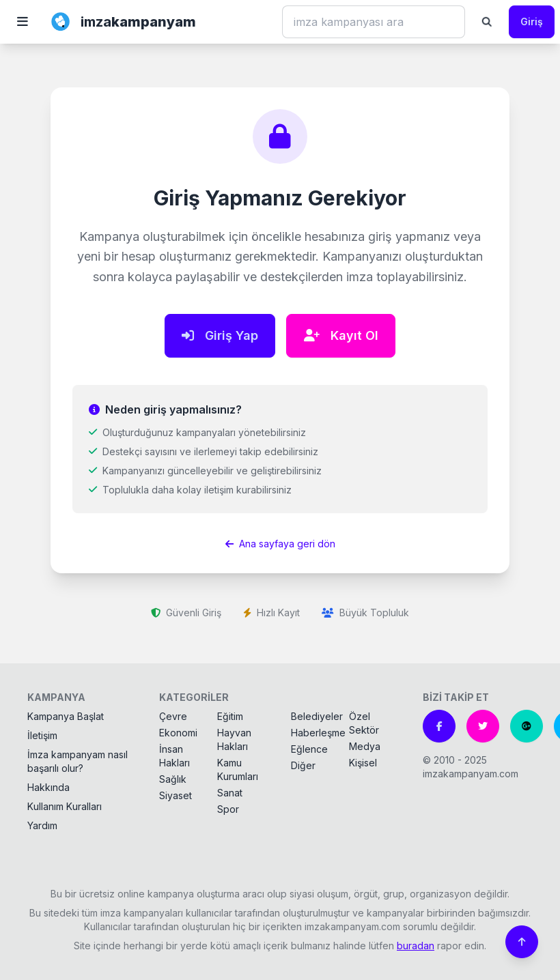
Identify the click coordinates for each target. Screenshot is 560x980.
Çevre (173, 716)
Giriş (532, 21)
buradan (416, 946)
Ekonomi (178, 733)
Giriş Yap (220, 335)
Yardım (42, 825)
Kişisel (363, 763)
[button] (23, 22)
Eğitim (230, 716)
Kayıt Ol (341, 335)
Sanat (230, 793)
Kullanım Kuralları (65, 806)
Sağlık (173, 779)
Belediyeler (317, 716)
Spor (228, 809)
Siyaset (176, 795)
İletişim (42, 735)
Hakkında (48, 787)
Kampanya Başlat (66, 716)
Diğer (303, 765)
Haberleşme (318, 733)
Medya (365, 746)
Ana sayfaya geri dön (280, 544)
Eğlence (309, 749)
